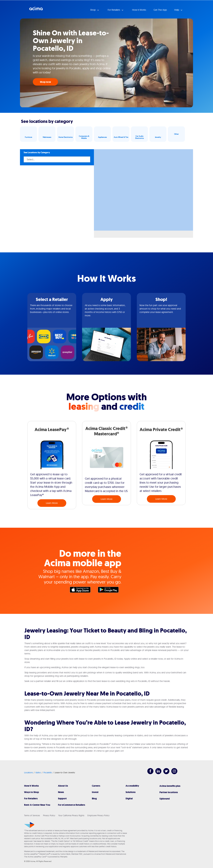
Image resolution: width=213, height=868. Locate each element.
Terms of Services (32, 815)
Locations (28, 773)
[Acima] (29, 825)
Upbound (165, 799)
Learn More (52, 503)
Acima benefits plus (170, 786)
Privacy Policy (49, 815)
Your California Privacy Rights (71, 815)
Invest (95, 792)
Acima (36, 10)
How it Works (139, 10)
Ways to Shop (32, 792)
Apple (82, 590)
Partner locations (169, 792)
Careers (96, 786)
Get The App (160, 10)
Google (110, 590)
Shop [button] (93, 10)
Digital (129, 799)
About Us (63, 786)
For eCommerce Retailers (72, 805)
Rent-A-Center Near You (37, 805)
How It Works (31, 786)
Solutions (131, 792)
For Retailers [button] (114, 10)
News (61, 792)
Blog (94, 799)
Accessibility (132, 786)
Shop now (45, 82)
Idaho (38, 773)
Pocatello (48, 773)
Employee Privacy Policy (98, 815)
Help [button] (177, 10)
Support (62, 799)
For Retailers (31, 799)
